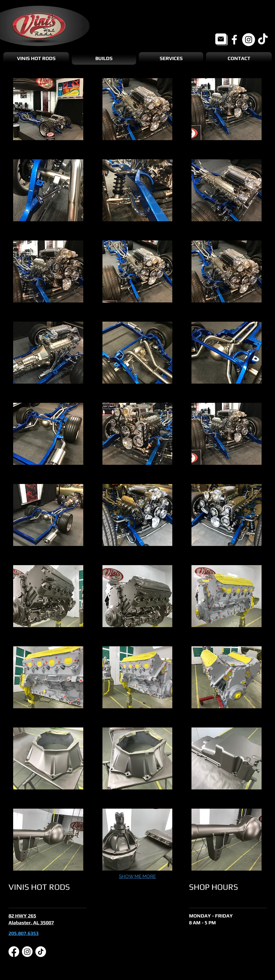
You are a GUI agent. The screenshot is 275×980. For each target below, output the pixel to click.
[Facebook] (234, 40)
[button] (48, 109)
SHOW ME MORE (137, 876)
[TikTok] (263, 40)
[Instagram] (249, 40)
